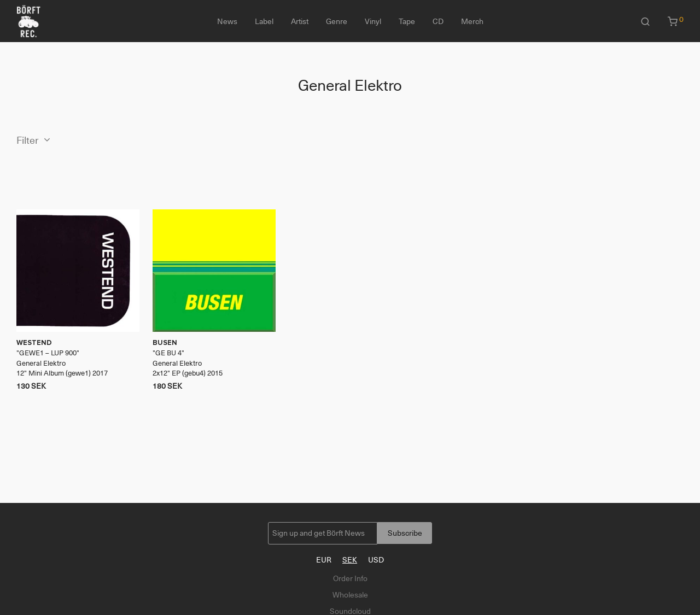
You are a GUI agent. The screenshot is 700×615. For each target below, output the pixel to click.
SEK (350, 560)
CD (438, 21)
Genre (337, 21)
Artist (300, 21)
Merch (472, 21)
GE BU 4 (168, 353)
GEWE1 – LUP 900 (48, 353)
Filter (28, 140)
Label (264, 21)
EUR (324, 560)
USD (376, 560)
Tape (407, 21)
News (227, 21)
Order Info (350, 578)
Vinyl (373, 21)
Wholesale (350, 595)
